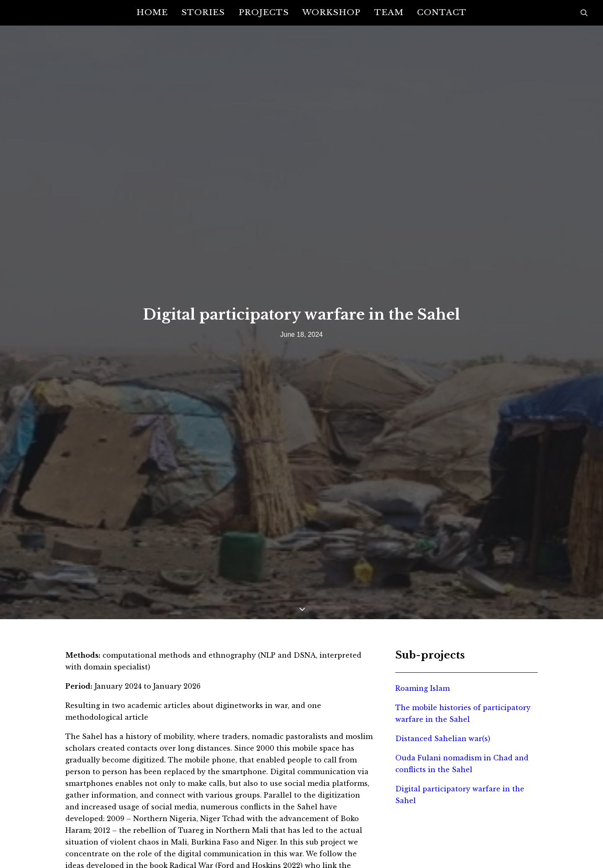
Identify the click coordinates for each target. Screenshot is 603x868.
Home (152, 12)
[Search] (584, 13)
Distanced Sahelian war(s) (443, 680)
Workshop (331, 12)
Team (389, 12)
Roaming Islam (423, 630)
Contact (442, 12)
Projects (264, 12)
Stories (203, 12)
